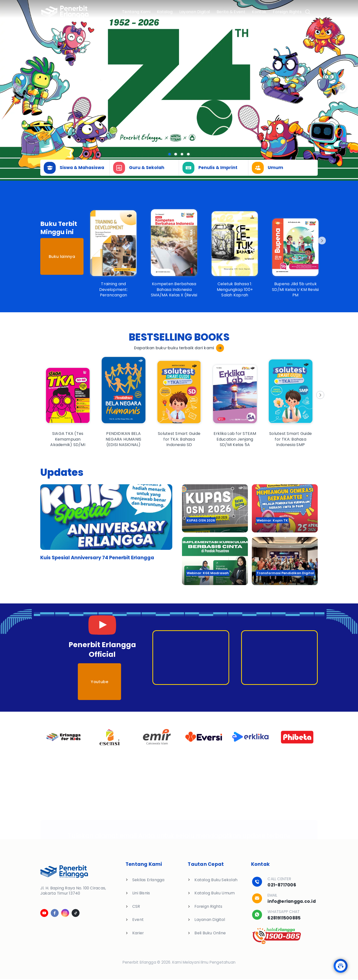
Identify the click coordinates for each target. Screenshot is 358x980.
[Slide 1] (176, 154)
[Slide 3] (188, 154)
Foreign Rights (287, 12)
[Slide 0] (170, 154)
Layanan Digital (195, 12)
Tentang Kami (136, 12)
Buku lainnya (62, 257)
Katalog (165, 12)
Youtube (99, 682)
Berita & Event (231, 12)
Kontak (259, 12)
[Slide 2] (182, 154)
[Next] (321, 241)
